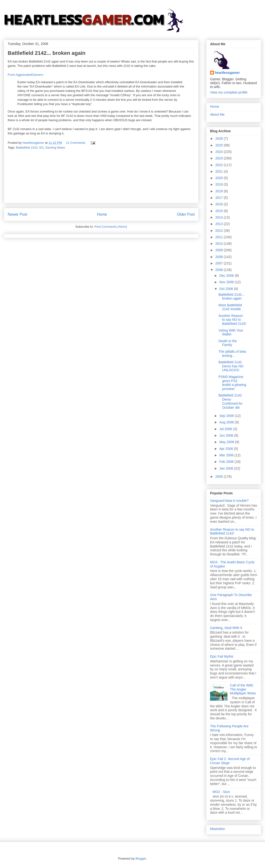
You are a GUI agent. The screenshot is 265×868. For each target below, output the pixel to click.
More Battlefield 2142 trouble (230, 307)
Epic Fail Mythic (222, 656)
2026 (220, 138)
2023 (220, 158)
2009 (220, 250)
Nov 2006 (227, 282)
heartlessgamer (227, 73)
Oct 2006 (227, 289)
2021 (220, 171)
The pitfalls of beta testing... (232, 354)
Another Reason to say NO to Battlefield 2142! (232, 320)
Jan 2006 (227, 468)
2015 (220, 211)
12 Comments (76, 143)
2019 (220, 184)
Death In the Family (228, 343)
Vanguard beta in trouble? (229, 501)
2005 (220, 477)
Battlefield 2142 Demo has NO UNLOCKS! (231, 366)
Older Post (186, 214)
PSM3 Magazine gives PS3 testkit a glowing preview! (232, 383)
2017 (220, 198)
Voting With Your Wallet (231, 332)
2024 (220, 152)
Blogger (141, 859)
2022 (220, 165)
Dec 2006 (227, 276)
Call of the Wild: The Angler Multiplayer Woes (243, 689)
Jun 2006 (227, 435)
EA (42, 148)
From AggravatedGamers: (26, 75)
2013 (220, 224)
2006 (220, 270)
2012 (220, 231)
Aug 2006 (227, 422)
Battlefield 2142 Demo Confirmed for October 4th (231, 401)
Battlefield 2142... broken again (232, 297)
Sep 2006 (227, 416)
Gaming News (55, 148)
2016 (220, 204)
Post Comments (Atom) (111, 227)
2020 (220, 178)
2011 (220, 237)
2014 (220, 217)
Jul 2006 (226, 429)
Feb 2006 (227, 462)
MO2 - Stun (221, 792)
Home (102, 214)
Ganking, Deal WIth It (226, 628)
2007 (220, 263)
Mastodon (217, 829)
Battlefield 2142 (27, 148)
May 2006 (227, 442)
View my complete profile (229, 92)
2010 (220, 244)
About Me (217, 114)
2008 (220, 257)
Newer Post (17, 214)
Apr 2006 (227, 449)
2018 (220, 191)
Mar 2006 (227, 455)
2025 (220, 145)
